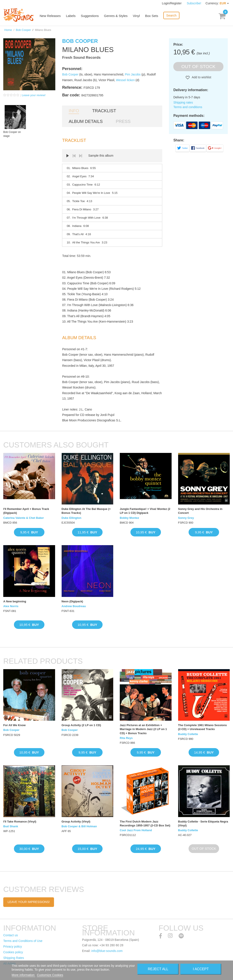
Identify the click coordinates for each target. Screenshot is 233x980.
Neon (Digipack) (72, 601)
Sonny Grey (186, 518)
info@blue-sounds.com (107, 951)
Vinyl (136, 16)
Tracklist (104, 111)
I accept (201, 969)
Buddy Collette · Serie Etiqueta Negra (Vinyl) (203, 823)
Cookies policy (13, 952)
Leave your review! (34, 95)
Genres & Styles (116, 16)
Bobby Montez (129, 518)
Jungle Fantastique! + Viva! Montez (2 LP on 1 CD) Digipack (145, 511)
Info (74, 111)
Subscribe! (194, 3)
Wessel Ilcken (125, 80)
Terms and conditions (188, 107)
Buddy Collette (188, 734)
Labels (71, 16)
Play (68, 156)
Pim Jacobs (133, 74)
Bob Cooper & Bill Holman (79, 826)
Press (123, 121)
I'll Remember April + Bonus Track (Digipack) (26, 511)
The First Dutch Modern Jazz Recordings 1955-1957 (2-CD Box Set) (145, 823)
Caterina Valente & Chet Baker (24, 518)
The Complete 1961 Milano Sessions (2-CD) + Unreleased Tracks (203, 727)
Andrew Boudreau (74, 606)
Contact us (11, 935)
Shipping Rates (14, 958)
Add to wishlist (201, 77)
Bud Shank (11, 826)
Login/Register (172, 3)
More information (24, 975)
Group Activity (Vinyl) (76, 822)
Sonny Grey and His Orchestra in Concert (200, 511)
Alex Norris (11, 606)
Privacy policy (13, 946)
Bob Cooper (23, 30)
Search (171, 15)
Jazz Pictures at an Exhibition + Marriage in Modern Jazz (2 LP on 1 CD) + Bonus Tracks (143, 729)
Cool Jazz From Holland (136, 830)
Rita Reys (126, 738)
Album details (86, 121)
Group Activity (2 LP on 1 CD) (81, 725)
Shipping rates (183, 102)
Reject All (158, 969)
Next (81, 156)
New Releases (50, 16)
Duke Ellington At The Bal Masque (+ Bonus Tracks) (86, 511)
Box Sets (152, 16)
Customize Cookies (50, 975)
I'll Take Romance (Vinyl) (20, 822)
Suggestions (90, 16)
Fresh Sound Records (81, 58)
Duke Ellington (72, 518)
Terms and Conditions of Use (23, 941)
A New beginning (15, 601)
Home (8, 30)
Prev (74, 156)
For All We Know (14, 725)
